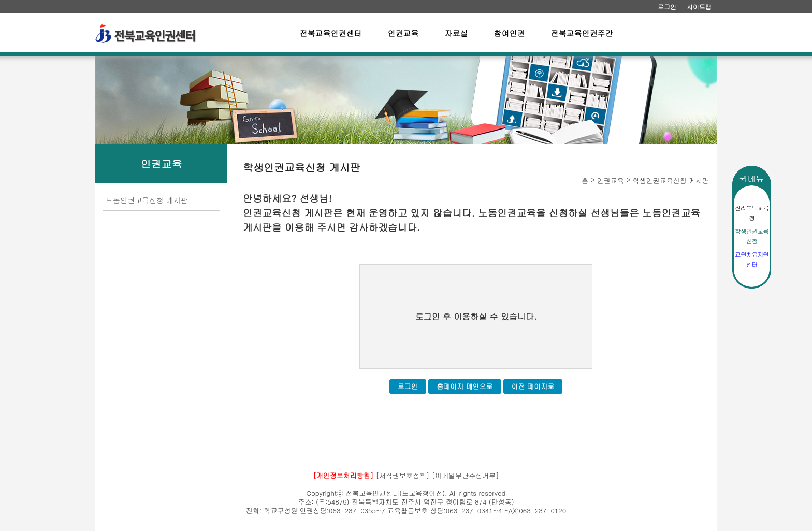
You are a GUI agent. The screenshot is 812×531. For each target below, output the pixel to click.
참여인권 (510, 33)
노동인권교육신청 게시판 (147, 200)
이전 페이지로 (533, 386)
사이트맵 (699, 6)
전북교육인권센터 (331, 33)
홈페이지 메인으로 (465, 386)
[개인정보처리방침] (343, 475)
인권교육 (403, 33)
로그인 (667, 6)
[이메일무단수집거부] (466, 475)
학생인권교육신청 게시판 (671, 181)
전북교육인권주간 (582, 33)
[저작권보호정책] (403, 475)
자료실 (456, 33)
